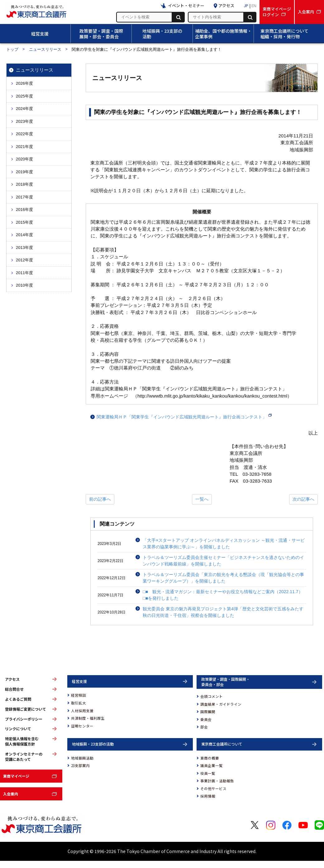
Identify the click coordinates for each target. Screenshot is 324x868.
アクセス (12, 679)
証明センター (82, 726)
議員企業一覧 (212, 765)
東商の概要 (210, 758)
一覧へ (202, 499)
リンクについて (18, 729)
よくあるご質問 (18, 699)
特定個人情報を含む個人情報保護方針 (22, 741)
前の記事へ (100, 499)
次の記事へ (303, 499)
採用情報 (208, 796)
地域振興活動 (82, 758)
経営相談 (79, 695)
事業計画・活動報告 (217, 781)
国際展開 (208, 712)
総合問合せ (14, 689)
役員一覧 (208, 773)
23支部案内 (80, 765)
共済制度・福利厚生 (88, 718)
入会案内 (11, 794)
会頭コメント (212, 696)
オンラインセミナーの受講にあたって (24, 757)
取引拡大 (79, 703)
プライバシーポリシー (24, 719)
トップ (12, 49)
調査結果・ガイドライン (221, 704)
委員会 (206, 719)
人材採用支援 (82, 711)
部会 (204, 727)
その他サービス (213, 789)
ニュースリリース (45, 49)
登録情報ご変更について (26, 709)
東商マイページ (16, 776)
